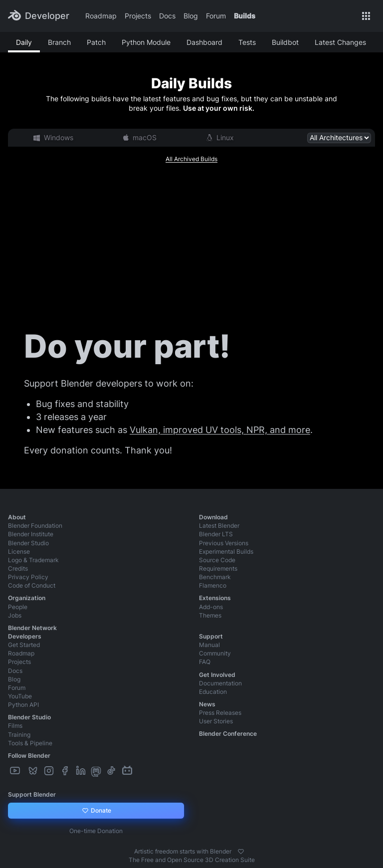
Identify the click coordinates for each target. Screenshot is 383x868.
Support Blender (32, 794)
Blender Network (32, 628)
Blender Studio (28, 543)
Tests (247, 42)
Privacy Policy (28, 577)
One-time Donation (96, 831)
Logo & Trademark (33, 560)
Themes (210, 615)
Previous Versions (224, 543)
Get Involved (217, 675)
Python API (23, 705)
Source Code (217, 560)
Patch (96, 42)
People (18, 607)
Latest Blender (219, 526)
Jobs (15, 615)
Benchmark (215, 577)
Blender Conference (228, 734)
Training (19, 735)
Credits (18, 568)
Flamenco (213, 585)
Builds (245, 16)
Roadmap (101, 16)
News (207, 704)
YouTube (20, 696)
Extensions (215, 598)
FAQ (205, 662)
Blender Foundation (35, 526)
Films (15, 726)
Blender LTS (216, 534)
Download (213, 517)
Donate (96, 811)
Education (213, 692)
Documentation (220, 683)
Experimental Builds (226, 551)
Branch (59, 42)
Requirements (218, 568)
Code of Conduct (32, 585)
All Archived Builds (191, 159)
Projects (138, 16)
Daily (24, 42)
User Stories (216, 721)
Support (211, 636)
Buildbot (285, 42)
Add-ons (211, 607)
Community (215, 653)
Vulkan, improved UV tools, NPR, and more (220, 430)
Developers (25, 636)
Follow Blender (29, 756)
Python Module (146, 42)
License (19, 551)
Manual (209, 645)
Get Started (24, 645)
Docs (167, 16)
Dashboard (204, 42)
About (17, 517)
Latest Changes (340, 42)
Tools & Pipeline (30, 743)
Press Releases (220, 713)
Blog (191, 16)
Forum (216, 16)
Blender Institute (31, 534)
